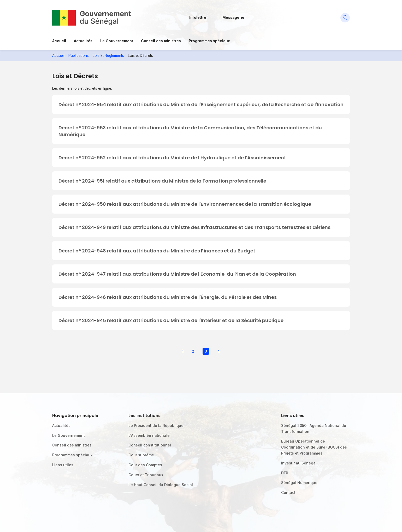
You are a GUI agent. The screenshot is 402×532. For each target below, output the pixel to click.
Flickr (265, 16)
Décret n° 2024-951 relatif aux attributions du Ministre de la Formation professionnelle (162, 181)
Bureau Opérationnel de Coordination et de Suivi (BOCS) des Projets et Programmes (314, 447)
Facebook (253, 16)
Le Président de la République (156, 425)
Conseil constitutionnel (150, 445)
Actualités (83, 41)
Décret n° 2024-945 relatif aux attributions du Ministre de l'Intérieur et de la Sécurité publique (171, 320)
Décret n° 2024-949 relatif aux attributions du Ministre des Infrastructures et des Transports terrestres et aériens (194, 227)
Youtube (289, 16)
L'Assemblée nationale (149, 435)
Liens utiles (63, 465)
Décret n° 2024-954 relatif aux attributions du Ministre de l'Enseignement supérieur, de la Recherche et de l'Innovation (201, 104)
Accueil (59, 41)
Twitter (277, 16)
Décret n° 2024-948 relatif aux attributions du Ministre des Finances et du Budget (157, 251)
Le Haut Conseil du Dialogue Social (161, 485)
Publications (79, 56)
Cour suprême (141, 455)
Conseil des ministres (161, 41)
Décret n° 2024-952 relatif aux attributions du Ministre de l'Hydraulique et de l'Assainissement (172, 158)
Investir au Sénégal (299, 463)
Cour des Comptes (145, 465)
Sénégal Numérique (299, 483)
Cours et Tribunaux (146, 475)
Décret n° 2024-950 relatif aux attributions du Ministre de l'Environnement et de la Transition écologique (185, 204)
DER (285, 473)
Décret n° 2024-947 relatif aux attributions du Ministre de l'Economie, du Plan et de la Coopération (177, 274)
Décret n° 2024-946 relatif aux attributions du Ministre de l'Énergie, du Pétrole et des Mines (168, 297)
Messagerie (233, 17)
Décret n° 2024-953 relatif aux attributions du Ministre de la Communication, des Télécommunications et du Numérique (190, 131)
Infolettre (198, 17)
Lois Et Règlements (108, 56)
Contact (288, 492)
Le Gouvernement (117, 41)
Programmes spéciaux (209, 41)
